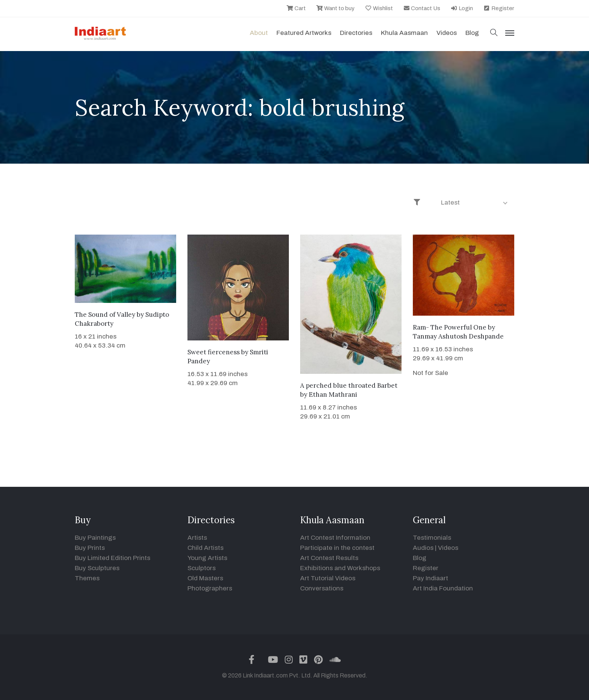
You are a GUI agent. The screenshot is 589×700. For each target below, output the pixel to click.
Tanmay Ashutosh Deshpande (458, 336)
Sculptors (202, 568)
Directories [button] (356, 33)
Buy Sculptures (97, 568)
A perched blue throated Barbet (349, 385)
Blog (420, 558)
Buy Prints (90, 548)
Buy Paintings (95, 538)
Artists (197, 538)
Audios (423, 548)
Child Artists (205, 548)
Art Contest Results (329, 558)
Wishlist (379, 8)
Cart (296, 8)
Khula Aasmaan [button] (404, 33)
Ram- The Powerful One (450, 327)
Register (499, 8)
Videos (447, 33)
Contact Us (422, 8)
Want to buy (335, 8)
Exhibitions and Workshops (340, 568)
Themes (87, 578)
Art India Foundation (443, 588)
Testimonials (432, 538)
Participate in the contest (337, 548)
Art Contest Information (335, 538)
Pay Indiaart (430, 578)
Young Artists (207, 558)
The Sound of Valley (105, 315)
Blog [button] (472, 33)
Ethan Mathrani (333, 394)
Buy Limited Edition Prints (113, 558)
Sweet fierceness (214, 352)
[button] (494, 33)
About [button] (259, 33)
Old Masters (205, 578)
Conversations (322, 588)
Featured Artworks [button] (304, 33)
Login (462, 8)
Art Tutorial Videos (328, 578)
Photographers (210, 588)
